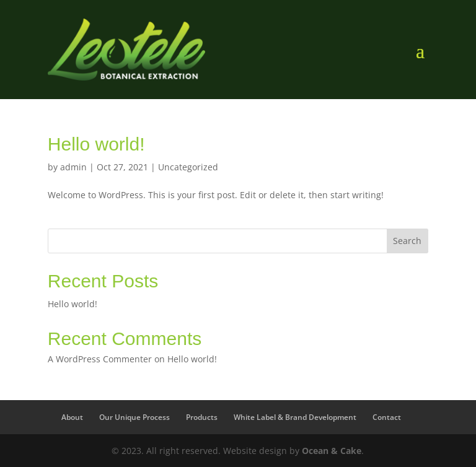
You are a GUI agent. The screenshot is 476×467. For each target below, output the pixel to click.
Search (407, 241)
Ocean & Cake (332, 451)
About (72, 417)
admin (73, 167)
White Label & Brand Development (295, 417)
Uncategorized (188, 167)
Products (202, 417)
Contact (387, 417)
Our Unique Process (134, 417)
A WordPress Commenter (100, 359)
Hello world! (96, 144)
